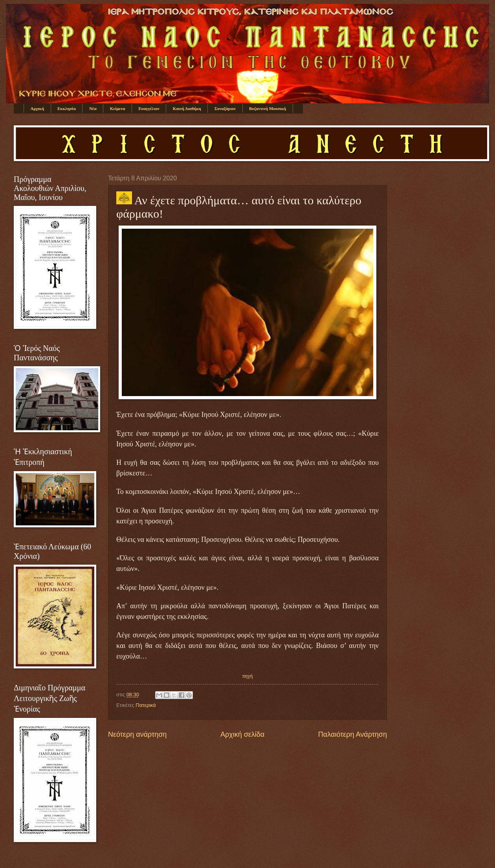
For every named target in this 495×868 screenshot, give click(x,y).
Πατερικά (146, 705)
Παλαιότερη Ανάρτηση (353, 734)
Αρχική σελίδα (242, 734)
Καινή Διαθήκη (187, 108)
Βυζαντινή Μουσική (268, 108)
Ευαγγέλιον (149, 108)
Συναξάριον (225, 108)
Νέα (93, 108)
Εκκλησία (67, 108)
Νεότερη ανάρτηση (137, 734)
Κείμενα (118, 108)
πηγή (248, 676)
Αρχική (38, 108)
